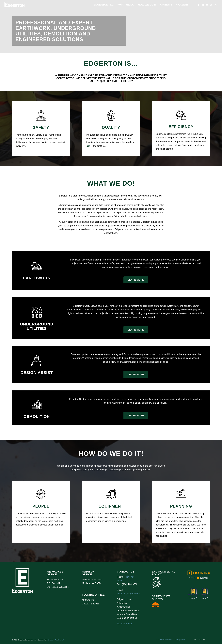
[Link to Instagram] (211, 5)
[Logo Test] (14, 5)
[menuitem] (104, 5)
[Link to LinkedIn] (203, 5)
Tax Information (125, 624)
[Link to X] (215, 5)
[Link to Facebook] (198, 5)
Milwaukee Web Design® (56, 640)
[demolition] (37, 404)
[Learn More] (136, 280)
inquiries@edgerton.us (128, 594)
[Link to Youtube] (207, 5)
